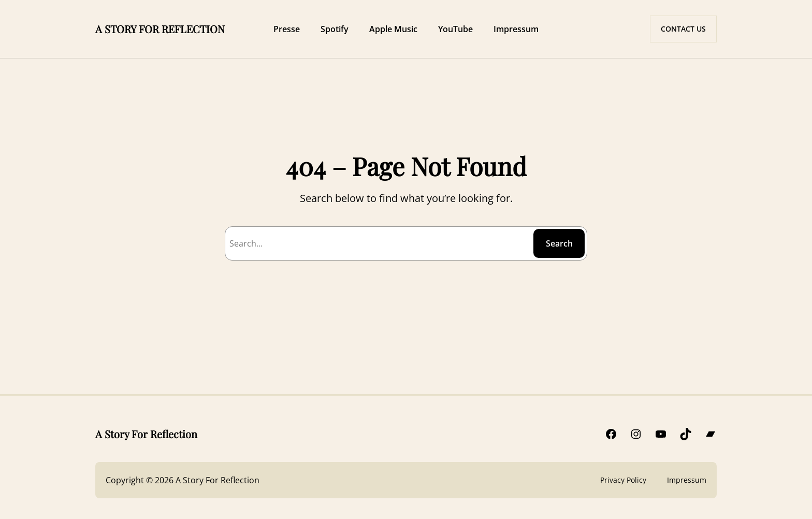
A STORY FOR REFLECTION (160, 29)
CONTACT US (683, 29)
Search (559, 243)
